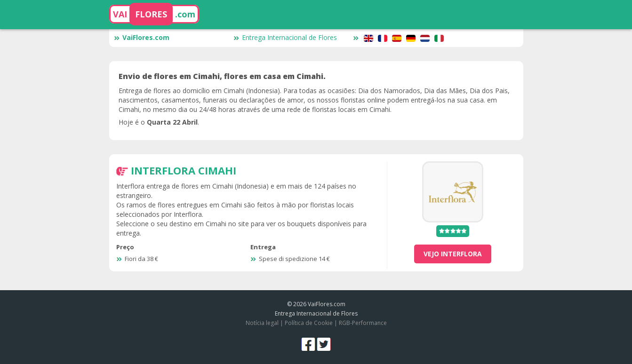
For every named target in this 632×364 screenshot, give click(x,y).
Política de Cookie (309, 323)
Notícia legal (262, 323)
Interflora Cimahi (184, 170)
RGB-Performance (363, 323)
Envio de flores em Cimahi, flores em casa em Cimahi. (222, 76)
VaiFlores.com (142, 37)
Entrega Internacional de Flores (285, 37)
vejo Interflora (453, 254)
